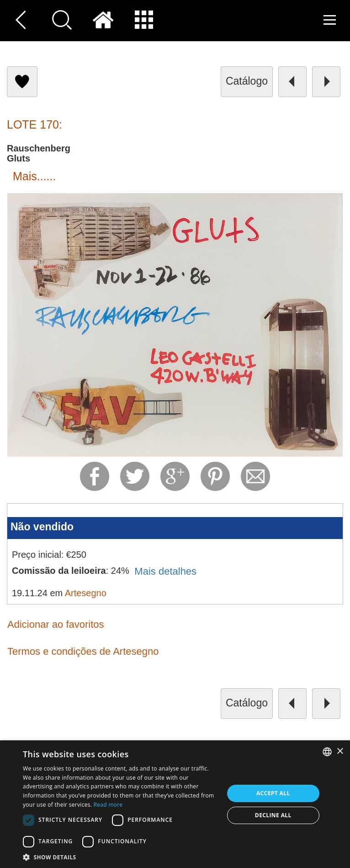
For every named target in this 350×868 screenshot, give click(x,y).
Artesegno (86, 593)
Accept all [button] (273, 793)
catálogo (247, 81)
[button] (120, 857)
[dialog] (175, 804)
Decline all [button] (273, 815)
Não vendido (42, 527)
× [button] (340, 752)
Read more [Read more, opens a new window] (108, 805)
